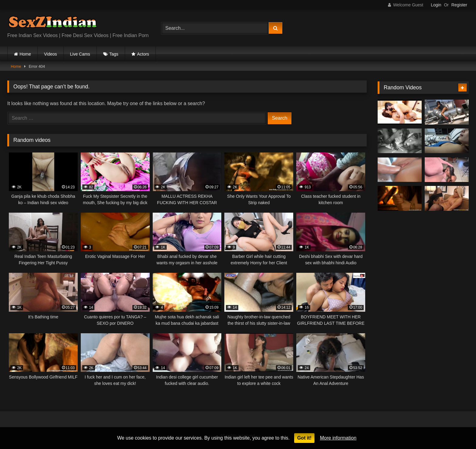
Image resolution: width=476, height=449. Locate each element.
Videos (51, 54)
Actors (143, 54)
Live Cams (80, 54)
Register (459, 5)
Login (436, 5)
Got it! (304, 438)
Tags (114, 54)
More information (338, 438)
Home (25, 54)
